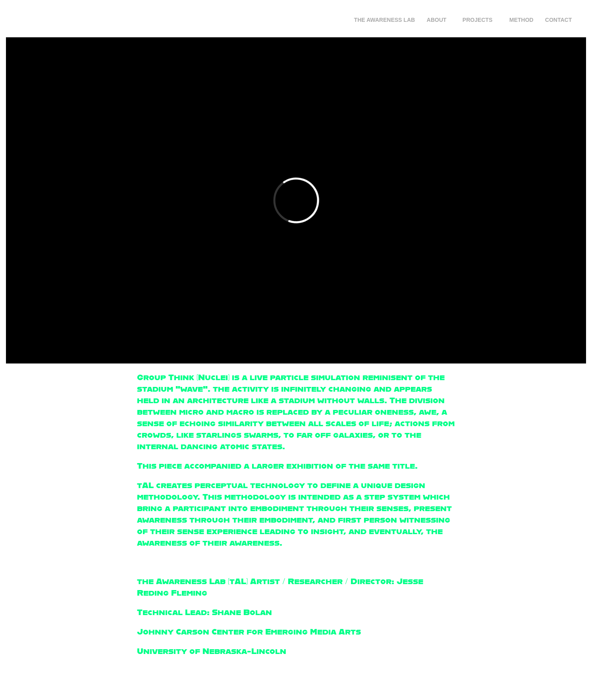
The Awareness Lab (385, 20)
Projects (477, 20)
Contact (558, 20)
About (437, 20)
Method (522, 20)
